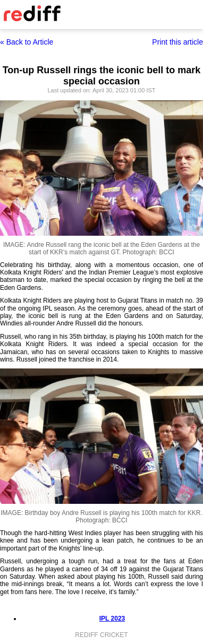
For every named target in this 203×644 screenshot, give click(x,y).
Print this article (177, 42)
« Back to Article (27, 42)
